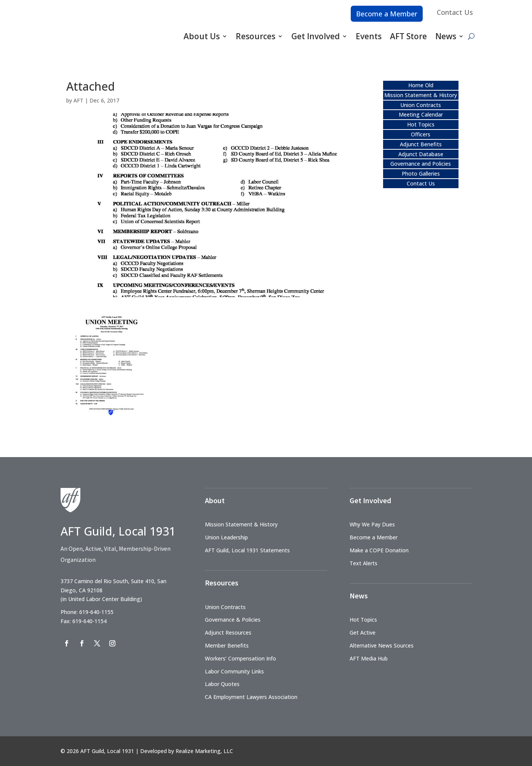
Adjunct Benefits (421, 144)
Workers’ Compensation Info (240, 658)
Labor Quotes (222, 684)
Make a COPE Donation (379, 550)
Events (369, 36)
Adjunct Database (421, 154)
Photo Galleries (421, 174)
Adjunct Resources (228, 632)
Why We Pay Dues (372, 524)
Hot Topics (421, 124)
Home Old (421, 85)
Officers (421, 134)
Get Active (363, 632)
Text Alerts (363, 563)
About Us (202, 36)
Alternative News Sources (382, 645)
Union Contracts (421, 105)
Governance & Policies (233, 620)
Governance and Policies (421, 164)
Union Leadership (226, 537)
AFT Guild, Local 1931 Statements (247, 550)
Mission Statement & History (421, 95)
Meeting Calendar (421, 114)
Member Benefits (227, 645)
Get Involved (316, 36)
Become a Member (387, 14)
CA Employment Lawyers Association (251, 697)
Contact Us (455, 12)
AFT (78, 100)
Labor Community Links (234, 671)
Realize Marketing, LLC (204, 751)
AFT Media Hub (369, 658)
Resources (256, 36)
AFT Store (408, 36)
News (446, 36)
